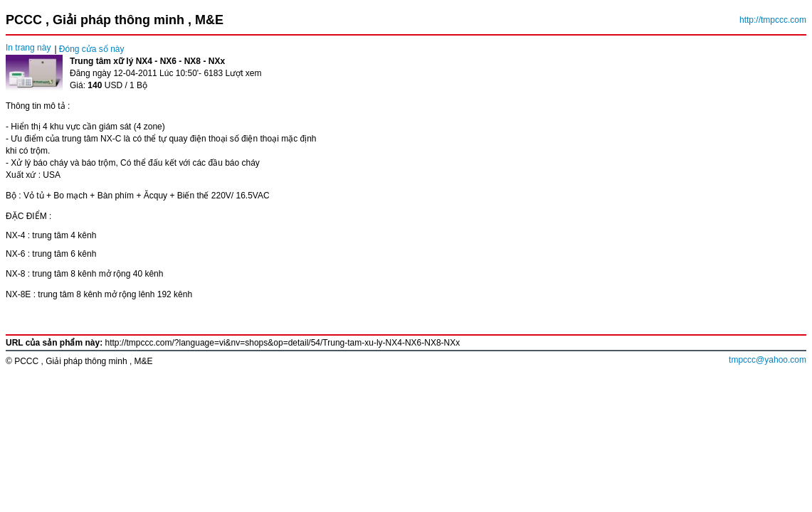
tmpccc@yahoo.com (768, 360)
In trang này (28, 48)
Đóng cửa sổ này (92, 49)
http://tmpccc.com (773, 20)
